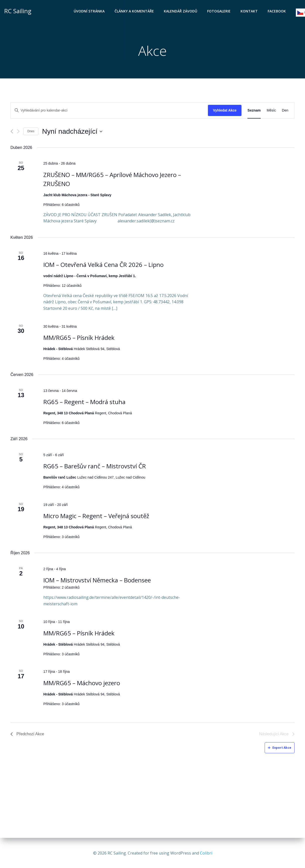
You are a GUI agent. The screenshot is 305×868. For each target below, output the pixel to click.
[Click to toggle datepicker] (72, 132)
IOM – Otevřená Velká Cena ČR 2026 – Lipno (103, 265)
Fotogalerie (219, 11)
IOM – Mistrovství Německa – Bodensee (97, 581)
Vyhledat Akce (225, 111)
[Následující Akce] (18, 132)
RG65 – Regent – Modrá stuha (84, 403)
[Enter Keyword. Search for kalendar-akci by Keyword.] (109, 111)
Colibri (206, 853)
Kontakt (250, 11)
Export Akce (280, 748)
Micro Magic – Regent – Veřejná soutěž (96, 517)
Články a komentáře (135, 11)
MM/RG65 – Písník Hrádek (79, 338)
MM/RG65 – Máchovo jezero (82, 684)
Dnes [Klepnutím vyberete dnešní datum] (31, 132)
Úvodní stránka (90, 11)
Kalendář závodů (181, 11)
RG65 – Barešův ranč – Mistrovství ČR (95, 467)
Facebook (277, 11)
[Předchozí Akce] (12, 132)
